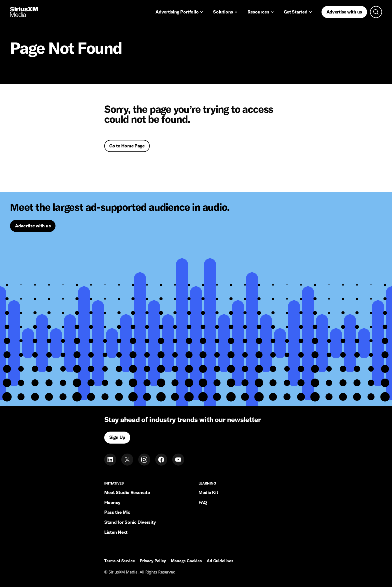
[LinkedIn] (110, 460)
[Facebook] (161, 460)
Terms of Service (119, 561)
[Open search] (376, 12)
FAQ (203, 502)
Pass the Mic (117, 512)
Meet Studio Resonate (127, 492)
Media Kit (208, 492)
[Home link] (24, 12)
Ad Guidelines (220, 561)
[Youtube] (178, 460)
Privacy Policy (153, 561)
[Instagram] (144, 460)
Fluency (112, 502)
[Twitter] (127, 460)
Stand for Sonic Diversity (130, 522)
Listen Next (116, 532)
